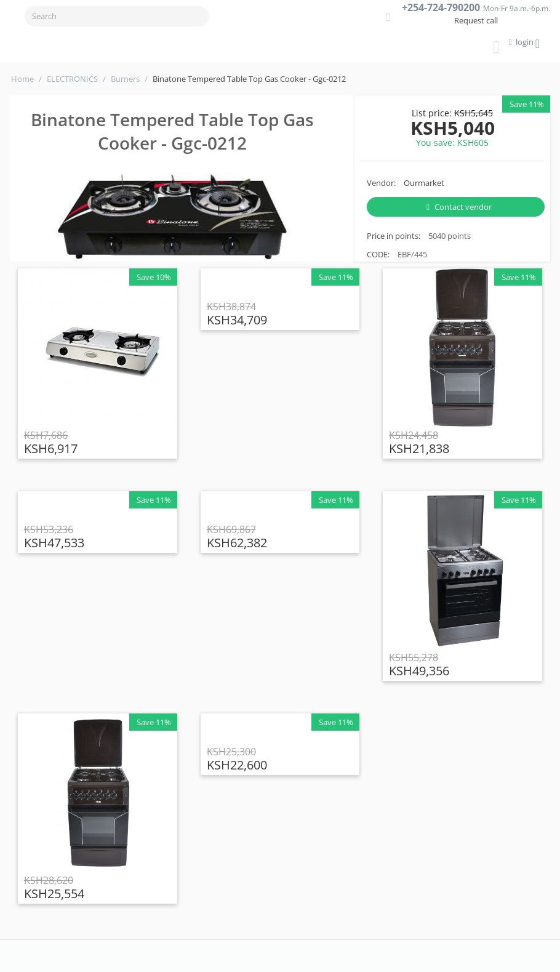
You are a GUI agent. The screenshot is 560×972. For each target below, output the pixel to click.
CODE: (378, 254)
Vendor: (381, 183)
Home (22, 79)
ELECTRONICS (72, 79)
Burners (125, 79)
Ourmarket (424, 183)
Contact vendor (459, 207)
